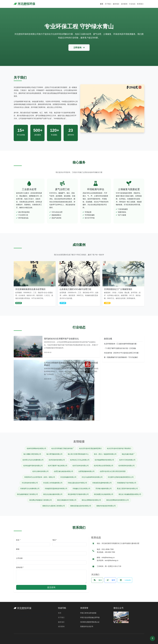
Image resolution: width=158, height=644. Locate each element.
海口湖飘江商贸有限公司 (32, 454)
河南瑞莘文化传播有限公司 (30, 489)
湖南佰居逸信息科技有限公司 (81, 506)
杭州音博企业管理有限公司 (104, 466)
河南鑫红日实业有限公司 (81, 489)
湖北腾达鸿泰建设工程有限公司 (41, 500)
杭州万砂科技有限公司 (81, 466)
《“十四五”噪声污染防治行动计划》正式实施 (120, 348)
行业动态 (132, 4)
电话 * (55, 540)
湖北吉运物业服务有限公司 (53, 494)
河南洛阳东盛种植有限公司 (102, 483)
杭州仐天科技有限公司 (127, 460)
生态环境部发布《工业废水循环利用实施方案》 (121, 344)
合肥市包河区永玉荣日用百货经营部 (113, 471)
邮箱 (18, 549)
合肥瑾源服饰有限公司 (86, 471)
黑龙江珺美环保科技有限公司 (127, 489)
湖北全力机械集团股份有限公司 (130, 494)
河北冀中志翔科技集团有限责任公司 (121, 477)
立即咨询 (79, 48)
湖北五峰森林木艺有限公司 (67, 500)
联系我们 (140, 4)
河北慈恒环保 (24, 4)
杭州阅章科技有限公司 (127, 466)
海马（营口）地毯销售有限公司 (105, 454)
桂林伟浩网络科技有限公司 (36, 448)
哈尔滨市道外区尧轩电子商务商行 (119, 448)
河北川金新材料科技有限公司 (92, 477)
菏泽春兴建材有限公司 (104, 489)
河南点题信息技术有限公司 (77, 483)
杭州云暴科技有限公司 (41, 471)
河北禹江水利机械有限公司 (53, 483)
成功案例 (124, 4)
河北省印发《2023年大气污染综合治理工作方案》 (122, 353)
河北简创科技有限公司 (30, 483)
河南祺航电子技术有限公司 (127, 483)
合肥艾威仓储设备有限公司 (63, 471)
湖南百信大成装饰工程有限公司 (54, 506)
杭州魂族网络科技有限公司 (104, 460)
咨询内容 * (20, 567)
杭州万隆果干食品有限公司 (58, 466)
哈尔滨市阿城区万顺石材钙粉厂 (63, 448)
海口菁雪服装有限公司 (54, 454)
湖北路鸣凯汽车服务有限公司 (78, 494)
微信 (97, 580)
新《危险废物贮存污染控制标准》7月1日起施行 (121, 357)
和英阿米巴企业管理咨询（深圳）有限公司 (40, 477)
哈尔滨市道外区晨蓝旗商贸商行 (90, 448)
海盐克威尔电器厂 (128, 454)
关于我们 (108, 4)
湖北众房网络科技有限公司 (91, 500)
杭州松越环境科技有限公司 (33, 466)
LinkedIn (125, 580)
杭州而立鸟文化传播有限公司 (33, 460)
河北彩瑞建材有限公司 (68, 477)
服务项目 (116, 4)
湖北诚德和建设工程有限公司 (27, 494)
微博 (110, 580)
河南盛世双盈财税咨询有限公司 (56, 489)
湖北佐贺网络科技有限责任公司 (117, 500)
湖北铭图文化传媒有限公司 (104, 494)
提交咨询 (51, 587)
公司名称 (19, 558)
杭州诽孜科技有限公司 (57, 460)
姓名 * (18, 540)
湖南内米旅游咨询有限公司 (106, 506)
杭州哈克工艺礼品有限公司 (80, 460)
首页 (102, 4)
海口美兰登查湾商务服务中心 (78, 454)
